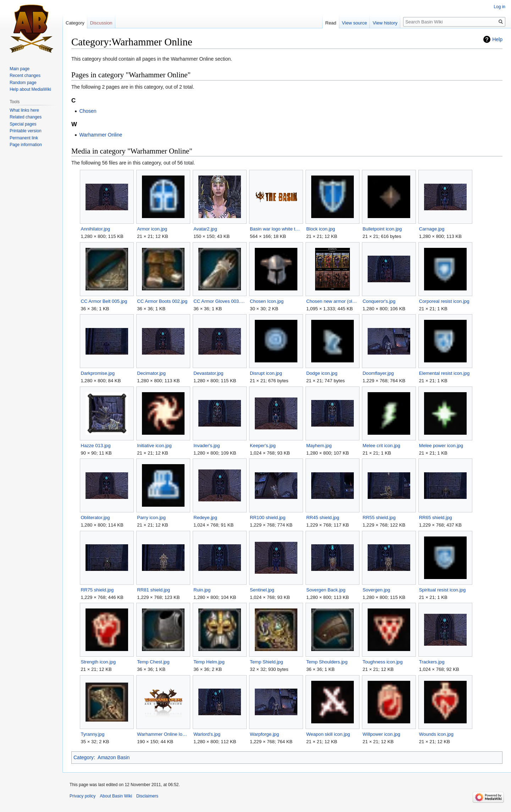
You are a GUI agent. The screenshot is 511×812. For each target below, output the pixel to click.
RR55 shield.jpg (379, 518)
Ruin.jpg (202, 590)
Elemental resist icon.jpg (444, 373)
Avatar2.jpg (205, 229)
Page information (26, 145)
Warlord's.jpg (207, 734)
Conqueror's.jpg (379, 301)
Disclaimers (147, 796)
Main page (20, 69)
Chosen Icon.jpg (267, 301)
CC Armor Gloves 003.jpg (219, 301)
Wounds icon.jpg (436, 734)
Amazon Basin (114, 757)
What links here (24, 110)
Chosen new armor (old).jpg (332, 301)
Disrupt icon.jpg (266, 373)
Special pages (23, 124)
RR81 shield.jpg (153, 590)
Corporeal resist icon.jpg (444, 301)
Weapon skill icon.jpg (328, 734)
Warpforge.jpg (264, 734)
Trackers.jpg (432, 662)
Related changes (26, 117)
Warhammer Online (101, 135)
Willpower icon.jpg (381, 734)
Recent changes (25, 76)
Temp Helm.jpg (209, 662)
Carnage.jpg (432, 229)
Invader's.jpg (207, 446)
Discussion (101, 23)
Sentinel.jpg (262, 590)
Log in (499, 7)
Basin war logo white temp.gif (276, 229)
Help (497, 39)
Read (331, 23)
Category (84, 757)
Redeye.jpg (205, 518)
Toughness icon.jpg (383, 662)
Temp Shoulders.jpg (327, 662)
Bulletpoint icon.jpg (382, 229)
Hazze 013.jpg (95, 446)
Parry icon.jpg (151, 518)
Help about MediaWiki (30, 89)
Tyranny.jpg (92, 734)
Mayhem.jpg (319, 446)
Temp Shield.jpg (267, 662)
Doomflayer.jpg (378, 373)
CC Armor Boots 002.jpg (162, 301)
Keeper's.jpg (263, 446)
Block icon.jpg (321, 229)
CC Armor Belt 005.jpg (104, 301)
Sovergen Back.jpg (326, 590)
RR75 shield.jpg (97, 590)
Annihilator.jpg (95, 229)
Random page (23, 83)
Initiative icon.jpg (154, 446)
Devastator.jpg (208, 373)
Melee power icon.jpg (441, 446)
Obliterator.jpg (95, 518)
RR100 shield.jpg (268, 518)
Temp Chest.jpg (153, 662)
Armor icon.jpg (152, 229)
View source (355, 23)
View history (385, 23)
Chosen (88, 111)
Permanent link (24, 138)
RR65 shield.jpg (436, 518)
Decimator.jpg (151, 373)
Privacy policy (83, 796)
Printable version (25, 131)
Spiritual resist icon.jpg (443, 590)
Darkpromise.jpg (98, 373)
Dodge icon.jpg (322, 373)
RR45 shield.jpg (323, 518)
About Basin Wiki (116, 796)
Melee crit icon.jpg (381, 446)
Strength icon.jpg (98, 662)
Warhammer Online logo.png (163, 734)
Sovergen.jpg (377, 590)
